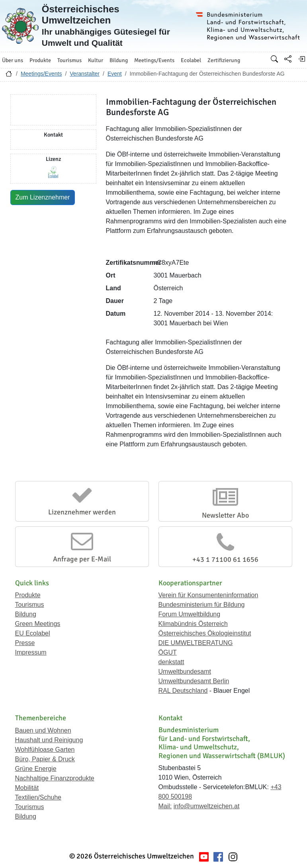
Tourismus (30, 605)
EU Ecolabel (33, 633)
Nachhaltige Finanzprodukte (55, 778)
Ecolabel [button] (191, 60)
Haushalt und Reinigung (49, 740)
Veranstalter (85, 74)
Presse (25, 643)
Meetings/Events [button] (154, 60)
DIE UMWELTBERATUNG (196, 643)
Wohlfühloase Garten (45, 750)
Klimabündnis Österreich (193, 624)
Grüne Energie (36, 769)
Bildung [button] (119, 60)
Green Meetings (38, 624)
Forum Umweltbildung (190, 614)
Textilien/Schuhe (38, 797)
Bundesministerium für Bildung (202, 605)
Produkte (28, 595)
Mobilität (27, 788)
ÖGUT (168, 652)
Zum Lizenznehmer (43, 197)
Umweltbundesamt (185, 672)
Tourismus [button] (69, 60)
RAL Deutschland (183, 691)
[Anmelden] (301, 59)
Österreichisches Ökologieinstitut (205, 633)
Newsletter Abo (225, 515)
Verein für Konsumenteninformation (208, 595)
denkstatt (171, 662)
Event (115, 74)
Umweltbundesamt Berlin (194, 681)
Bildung (26, 614)
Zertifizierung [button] (224, 60)
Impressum (31, 652)
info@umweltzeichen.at (207, 806)
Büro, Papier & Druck (45, 759)
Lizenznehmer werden (82, 512)
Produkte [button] (40, 60)
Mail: (165, 806)
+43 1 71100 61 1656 (225, 559)
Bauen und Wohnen (43, 730)
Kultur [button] (96, 60)
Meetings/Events (41, 74)
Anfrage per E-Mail (82, 559)
